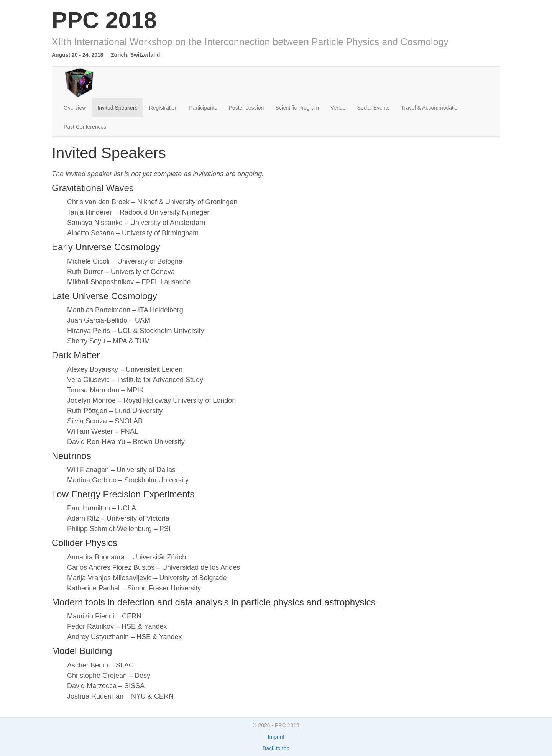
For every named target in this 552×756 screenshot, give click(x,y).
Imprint (276, 737)
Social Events (374, 108)
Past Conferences (85, 127)
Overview (75, 108)
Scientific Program (297, 108)
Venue (338, 108)
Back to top (276, 748)
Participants (203, 108)
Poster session (246, 108)
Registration (163, 108)
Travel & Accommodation (431, 108)
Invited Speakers (117, 108)
